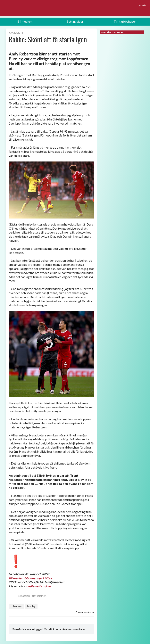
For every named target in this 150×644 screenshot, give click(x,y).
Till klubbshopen (125, 21)
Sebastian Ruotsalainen (28, 596)
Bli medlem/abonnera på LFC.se (30, 578)
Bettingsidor (75, 21)
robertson (17, 606)
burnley (31, 606)
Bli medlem (25, 21)
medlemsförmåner (38, 586)
